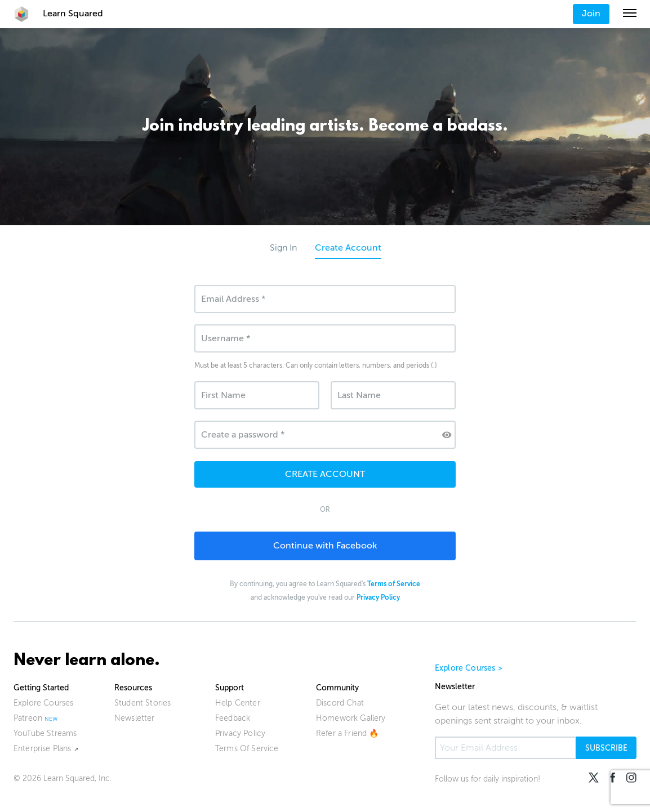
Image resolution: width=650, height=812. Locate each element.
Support (230, 688)
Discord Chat (340, 703)
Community (337, 688)
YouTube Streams (45, 733)
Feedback (233, 718)
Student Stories (143, 703)
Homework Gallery (351, 718)
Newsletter (135, 718)
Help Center (238, 703)
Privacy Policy (240, 733)
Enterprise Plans (43, 749)
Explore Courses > (469, 668)
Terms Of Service (247, 749)
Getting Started (41, 688)
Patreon (28, 718)
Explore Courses (43, 703)
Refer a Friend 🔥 (348, 733)
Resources (133, 688)
